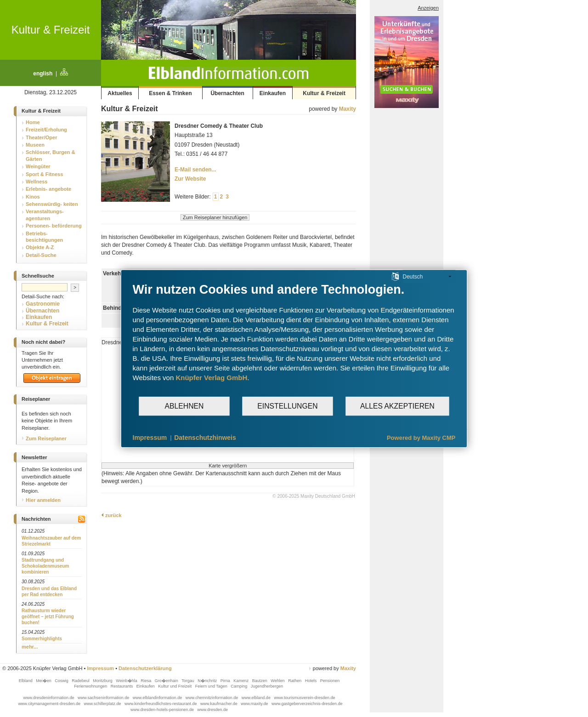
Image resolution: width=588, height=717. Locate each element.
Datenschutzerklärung (145, 668)
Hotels (311, 681)
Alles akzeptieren (397, 406)
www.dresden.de (213, 710)
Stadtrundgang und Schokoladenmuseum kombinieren (45, 566)
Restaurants (122, 686)
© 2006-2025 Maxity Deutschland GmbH (314, 496)
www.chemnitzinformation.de (212, 698)
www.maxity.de (255, 704)
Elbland (26, 681)
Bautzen (260, 681)
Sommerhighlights (42, 639)
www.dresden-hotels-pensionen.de (163, 710)
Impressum (100, 668)
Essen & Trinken (170, 93)
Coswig (62, 681)
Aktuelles (120, 93)
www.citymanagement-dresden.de (50, 704)
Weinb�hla (127, 681)
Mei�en (44, 681)
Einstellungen (287, 406)
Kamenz (242, 681)
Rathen (295, 681)
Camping (240, 686)
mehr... (30, 647)
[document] (294, 339)
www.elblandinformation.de (158, 698)
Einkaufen (273, 93)
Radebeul (81, 681)
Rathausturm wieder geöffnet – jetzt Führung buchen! (48, 617)
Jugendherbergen (268, 686)
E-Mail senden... (195, 170)
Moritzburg (103, 681)
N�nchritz (208, 681)
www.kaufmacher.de (219, 704)
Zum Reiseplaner (44, 438)
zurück (111, 515)
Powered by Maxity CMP (421, 438)
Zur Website (190, 179)
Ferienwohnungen (91, 686)
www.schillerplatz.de (103, 704)
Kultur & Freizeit (51, 30)
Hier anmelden (41, 500)
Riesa (147, 681)
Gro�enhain (167, 681)
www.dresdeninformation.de (50, 698)
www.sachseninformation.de (104, 698)
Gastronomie (43, 304)
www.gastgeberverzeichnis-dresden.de (307, 704)
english (43, 74)
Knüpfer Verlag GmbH (211, 378)
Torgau (188, 681)
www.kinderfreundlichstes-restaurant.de (161, 704)
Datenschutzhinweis (205, 438)
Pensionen (330, 681)
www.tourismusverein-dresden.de (304, 698)
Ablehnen (184, 406)
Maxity (348, 109)
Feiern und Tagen (212, 686)
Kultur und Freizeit (175, 686)
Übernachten (227, 93)
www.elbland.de (257, 698)
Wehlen (278, 681)
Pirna (226, 681)
